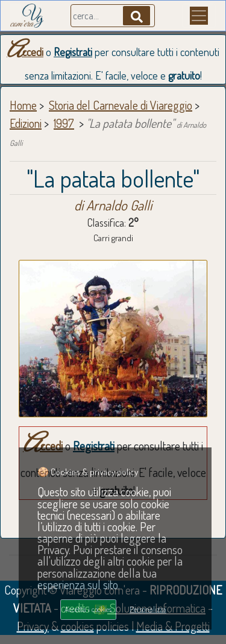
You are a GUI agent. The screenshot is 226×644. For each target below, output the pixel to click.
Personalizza (148, 609)
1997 (64, 123)
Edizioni (26, 123)
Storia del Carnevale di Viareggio (121, 105)
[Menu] (199, 16)
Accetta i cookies (88, 609)
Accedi (25, 52)
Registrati (73, 52)
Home (23, 105)
